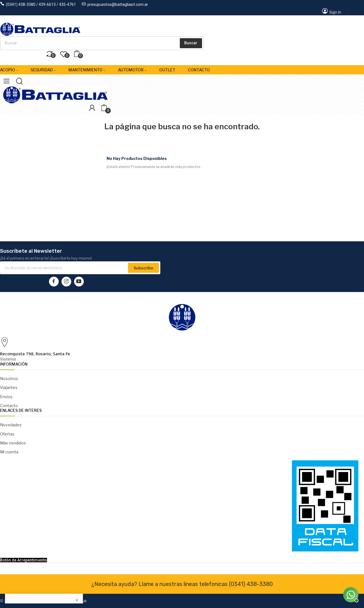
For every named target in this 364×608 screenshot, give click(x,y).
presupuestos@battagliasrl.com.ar (118, 4)
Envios (6, 397)
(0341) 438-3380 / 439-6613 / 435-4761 (41, 4)
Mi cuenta (9, 452)
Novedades (11, 425)
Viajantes (9, 387)
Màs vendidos (13, 443)
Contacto (9, 406)
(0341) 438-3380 (251, 584)
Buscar (191, 43)
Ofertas (7, 434)
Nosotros (9, 379)
